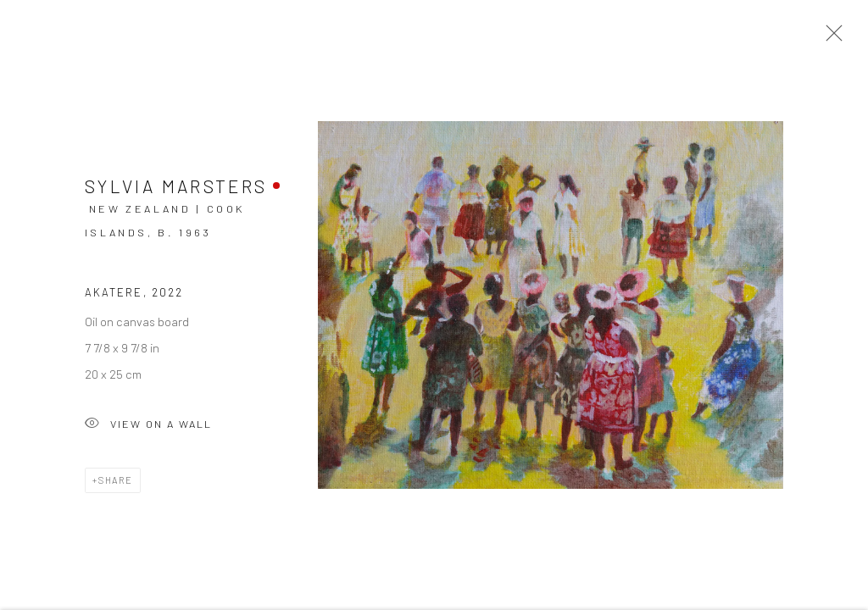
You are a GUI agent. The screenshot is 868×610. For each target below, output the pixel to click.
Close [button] (830, 38)
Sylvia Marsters (176, 189)
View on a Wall (148, 428)
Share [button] (116, 483)
